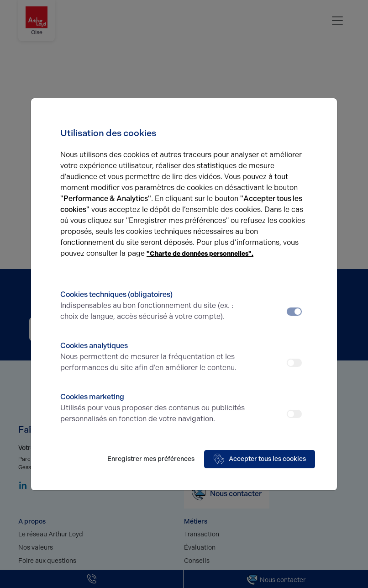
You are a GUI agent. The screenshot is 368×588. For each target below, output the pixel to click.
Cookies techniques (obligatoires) (153, 306)
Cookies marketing (153, 408)
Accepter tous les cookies (260, 459)
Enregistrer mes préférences (151, 459)
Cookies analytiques (153, 357)
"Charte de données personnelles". (200, 254)
